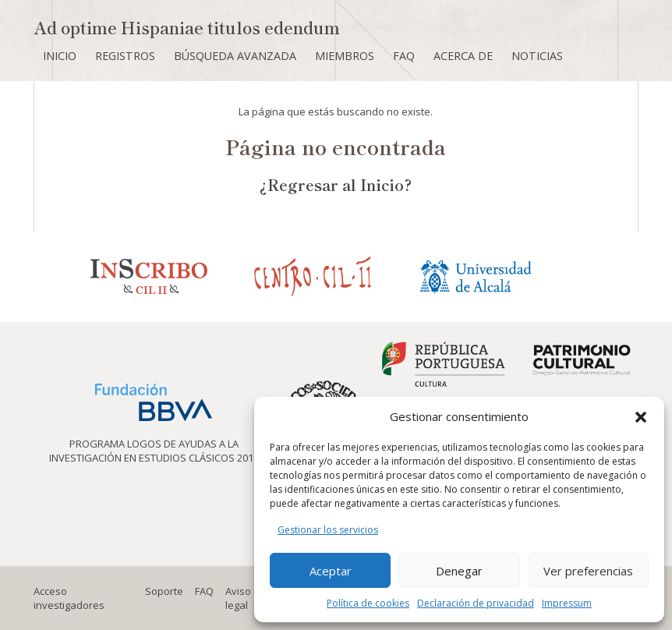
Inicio (60, 56)
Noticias (537, 56)
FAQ (404, 56)
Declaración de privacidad (476, 603)
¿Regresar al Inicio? (336, 184)
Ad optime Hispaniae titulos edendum (187, 27)
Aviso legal (238, 598)
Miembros (345, 56)
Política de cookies (368, 603)
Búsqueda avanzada (235, 56)
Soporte (164, 591)
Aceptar (331, 571)
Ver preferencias (588, 571)
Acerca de (463, 56)
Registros (125, 56)
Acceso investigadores (69, 598)
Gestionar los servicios (328, 530)
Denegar (459, 571)
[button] (641, 417)
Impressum (567, 603)
